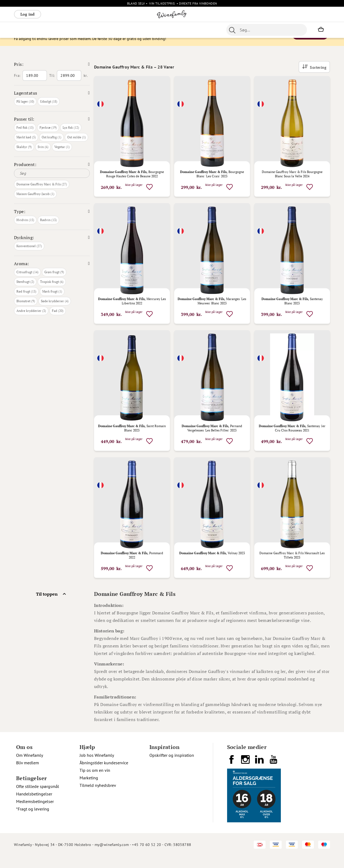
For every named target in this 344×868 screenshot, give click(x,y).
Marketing (89, 790)
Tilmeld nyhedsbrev (98, 797)
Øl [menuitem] (147, 30)
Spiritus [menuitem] (208, 30)
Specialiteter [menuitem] (184, 30)
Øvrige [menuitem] (114, 30)
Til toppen (47, 606)
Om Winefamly (30, 767)
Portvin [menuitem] (161, 30)
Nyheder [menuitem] (132, 30)
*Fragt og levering (33, 821)
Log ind (28, 14)
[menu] (116, 30)
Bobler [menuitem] (73, 30)
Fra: (17, 87)
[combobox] (267, 30)
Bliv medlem (28, 775)
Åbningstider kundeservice (104, 775)
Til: (52, 87)
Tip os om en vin (95, 782)
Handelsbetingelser (34, 806)
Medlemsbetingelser (35, 813)
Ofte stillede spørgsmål (38, 798)
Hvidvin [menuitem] (41, 30)
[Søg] (52, 185)
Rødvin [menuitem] (23, 30)
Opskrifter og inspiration (172, 767)
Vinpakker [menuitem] (94, 30)
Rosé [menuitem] (58, 30)
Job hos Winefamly (97, 767)
